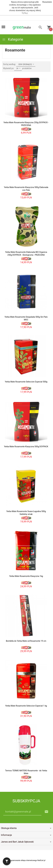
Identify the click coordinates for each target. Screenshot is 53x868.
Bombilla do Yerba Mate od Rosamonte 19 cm (26, 641)
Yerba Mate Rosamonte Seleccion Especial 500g (26, 382)
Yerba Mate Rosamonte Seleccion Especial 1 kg (26, 706)
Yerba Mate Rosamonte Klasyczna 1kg (26, 576)
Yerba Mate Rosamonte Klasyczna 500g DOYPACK (26, 447)
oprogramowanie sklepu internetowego (22, 860)
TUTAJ (25, 13)
